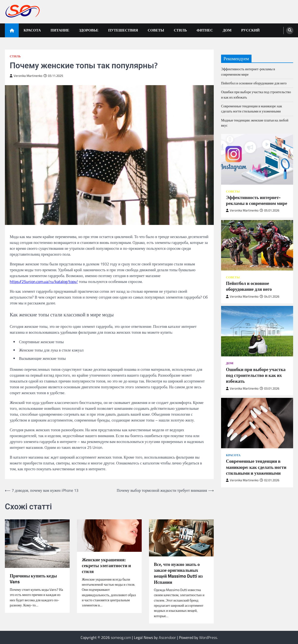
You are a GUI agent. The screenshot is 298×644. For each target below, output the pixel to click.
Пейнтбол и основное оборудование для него (254, 83)
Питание (60, 30)
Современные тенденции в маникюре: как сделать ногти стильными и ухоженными (252, 109)
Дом (227, 30)
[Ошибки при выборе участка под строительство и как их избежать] (257, 331)
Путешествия (123, 30)
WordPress (208, 637)
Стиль (180, 30)
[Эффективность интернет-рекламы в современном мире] (257, 159)
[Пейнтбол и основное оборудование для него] (257, 245)
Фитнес (205, 30)
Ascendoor (167, 637)
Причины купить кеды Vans (33, 579)
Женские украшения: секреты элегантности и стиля (106, 566)
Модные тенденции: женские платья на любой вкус (255, 123)
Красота (32, 30)
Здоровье (89, 30)
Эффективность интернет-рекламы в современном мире (248, 72)
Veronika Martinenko (26, 76)
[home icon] (12, 30)
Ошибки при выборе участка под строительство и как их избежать (256, 95)
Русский (251, 30)
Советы (156, 30)
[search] (290, 30)
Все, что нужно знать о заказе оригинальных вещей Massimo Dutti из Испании (178, 573)
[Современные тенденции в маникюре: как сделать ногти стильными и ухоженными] (257, 423)
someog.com (121, 637)
